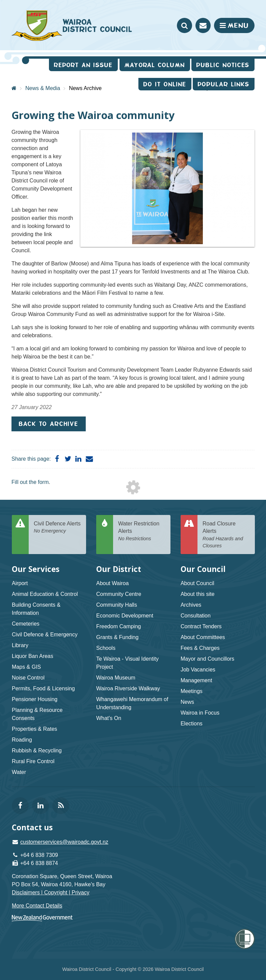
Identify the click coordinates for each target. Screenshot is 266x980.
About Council (197, 583)
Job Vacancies (198, 670)
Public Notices (223, 65)
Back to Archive (49, 424)
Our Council (203, 569)
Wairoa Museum (116, 678)
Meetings (192, 691)
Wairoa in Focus (200, 713)
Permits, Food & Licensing (43, 688)
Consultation (196, 616)
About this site (198, 594)
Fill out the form (30, 482)
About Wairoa (112, 583)
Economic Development (125, 616)
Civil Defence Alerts (57, 528)
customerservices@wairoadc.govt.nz (64, 842)
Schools (106, 648)
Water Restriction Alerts (142, 531)
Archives (191, 605)
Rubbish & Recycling (37, 751)
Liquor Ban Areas (33, 656)
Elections (192, 724)
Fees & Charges (200, 648)
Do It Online (165, 84)
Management (196, 680)
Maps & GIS (26, 667)
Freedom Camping (119, 626)
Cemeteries (26, 624)
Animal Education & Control (45, 594)
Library (20, 645)
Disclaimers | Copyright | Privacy (51, 892)
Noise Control (28, 678)
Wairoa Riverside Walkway (128, 688)
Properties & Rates (34, 729)
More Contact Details (37, 906)
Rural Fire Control (33, 761)
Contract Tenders (201, 626)
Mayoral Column (155, 65)
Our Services (36, 569)
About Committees (203, 637)
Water (19, 772)
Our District (119, 569)
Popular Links (224, 84)
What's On (109, 718)
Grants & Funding (117, 637)
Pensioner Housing (35, 699)
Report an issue (83, 65)
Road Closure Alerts (226, 535)
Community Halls (117, 605)
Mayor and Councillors (207, 659)
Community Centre (119, 594)
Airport (20, 583)
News (187, 702)
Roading (22, 740)
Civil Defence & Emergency (45, 635)
